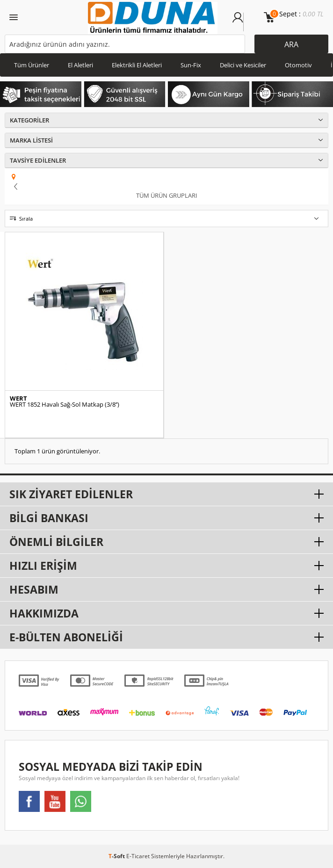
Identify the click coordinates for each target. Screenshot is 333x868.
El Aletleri (80, 65)
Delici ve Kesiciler (243, 65)
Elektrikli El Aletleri (137, 65)
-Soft (117, 856)
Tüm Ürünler (32, 65)
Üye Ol (249, 22)
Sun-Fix (191, 65)
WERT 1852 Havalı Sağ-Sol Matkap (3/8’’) (65, 405)
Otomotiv (298, 65)
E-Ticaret (138, 856)
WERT (18, 398)
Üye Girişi (238, 22)
